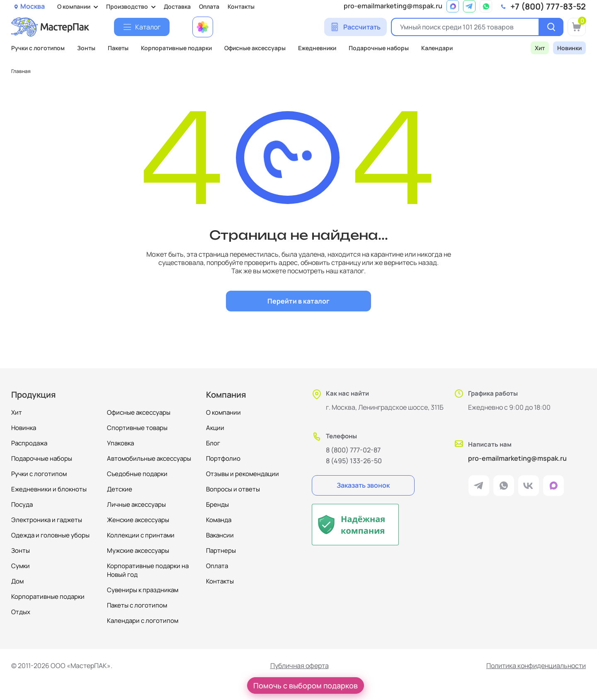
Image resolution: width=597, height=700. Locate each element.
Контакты (241, 6)
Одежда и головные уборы (50, 535)
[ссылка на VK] (529, 486)
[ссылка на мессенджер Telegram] (469, 6)
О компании (74, 6)
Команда (219, 520)
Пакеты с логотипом (137, 605)
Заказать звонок (363, 485)
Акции (215, 428)
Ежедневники (317, 48)
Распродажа (29, 443)
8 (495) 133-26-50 (354, 461)
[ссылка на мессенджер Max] (453, 6)
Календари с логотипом (143, 621)
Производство (127, 6)
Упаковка (120, 443)
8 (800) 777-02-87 (353, 450)
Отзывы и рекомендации (243, 474)
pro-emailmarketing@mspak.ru (393, 6)
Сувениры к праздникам (143, 590)
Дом (17, 581)
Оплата (209, 6)
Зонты (86, 48)
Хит (540, 48)
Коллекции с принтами (141, 535)
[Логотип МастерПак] (50, 27)
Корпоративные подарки (176, 48)
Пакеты (118, 48)
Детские (120, 489)
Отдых (21, 612)
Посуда (22, 504)
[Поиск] (551, 27)
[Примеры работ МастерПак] (203, 27)
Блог (213, 443)
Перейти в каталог (298, 301)
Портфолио (223, 458)
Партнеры (221, 551)
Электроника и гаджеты (47, 520)
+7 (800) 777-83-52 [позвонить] (548, 7)
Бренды (217, 504)
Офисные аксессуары (255, 48)
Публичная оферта (300, 666)
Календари (437, 48)
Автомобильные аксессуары (149, 458)
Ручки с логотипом (38, 48)
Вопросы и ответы (233, 489)
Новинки (569, 48)
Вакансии (220, 535)
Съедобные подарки (137, 474)
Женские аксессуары (138, 520)
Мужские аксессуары (138, 551)
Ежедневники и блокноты (49, 489)
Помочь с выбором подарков (306, 685)
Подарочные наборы (379, 48)
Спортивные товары (137, 428)
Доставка (177, 6)
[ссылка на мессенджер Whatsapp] (486, 6)
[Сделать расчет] (356, 27)
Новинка (24, 428)
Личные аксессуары (136, 504)
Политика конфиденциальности (536, 666)
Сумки (21, 566)
